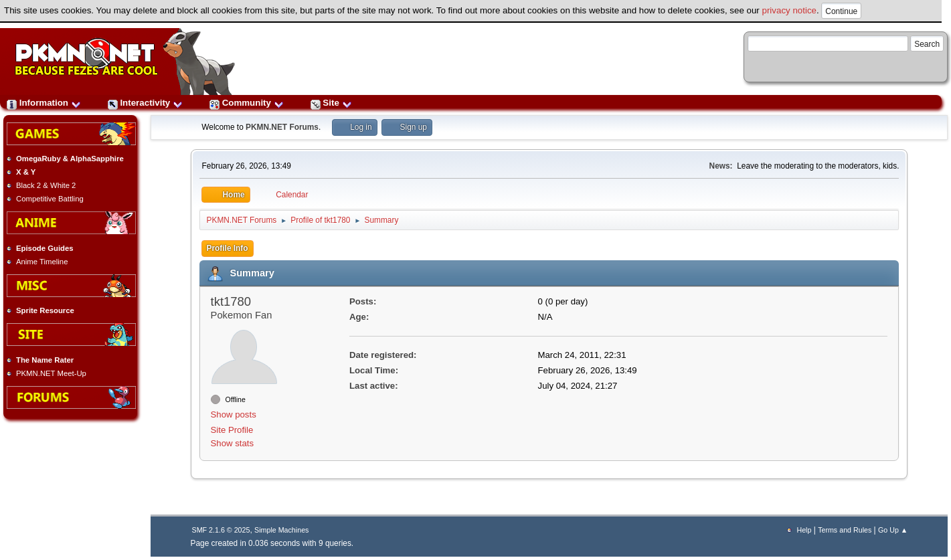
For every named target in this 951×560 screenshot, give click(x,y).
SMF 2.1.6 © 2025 (221, 530)
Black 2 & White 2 (46, 185)
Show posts (234, 414)
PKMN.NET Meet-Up (51, 373)
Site (331, 103)
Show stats (233, 443)
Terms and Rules (845, 530)
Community (247, 103)
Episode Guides (45, 248)
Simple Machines (281, 530)
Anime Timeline (42, 262)
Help (804, 530)
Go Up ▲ (893, 530)
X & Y (26, 172)
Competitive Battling (50, 199)
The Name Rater (45, 360)
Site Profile (232, 430)
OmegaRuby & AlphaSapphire (70, 159)
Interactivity (145, 103)
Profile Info (228, 248)
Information (44, 103)
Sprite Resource (45, 310)
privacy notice (790, 10)
